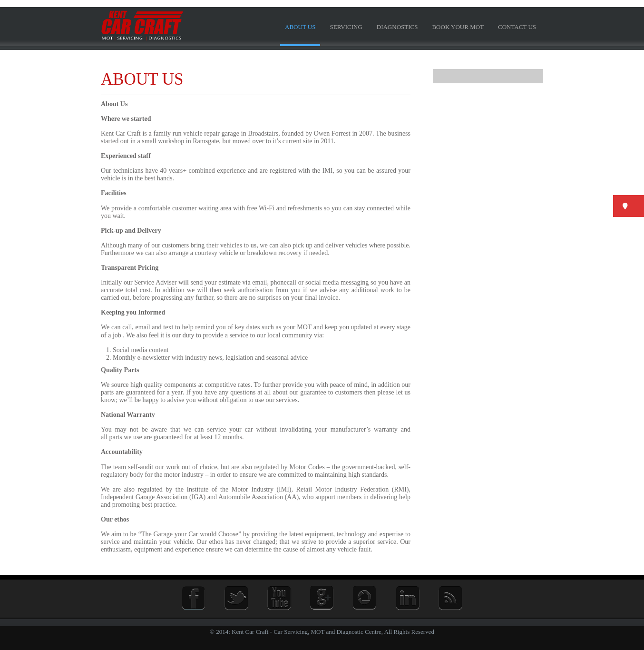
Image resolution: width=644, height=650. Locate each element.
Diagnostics (397, 27)
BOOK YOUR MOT (458, 27)
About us (300, 27)
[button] (629, 206)
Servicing (346, 27)
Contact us (517, 27)
